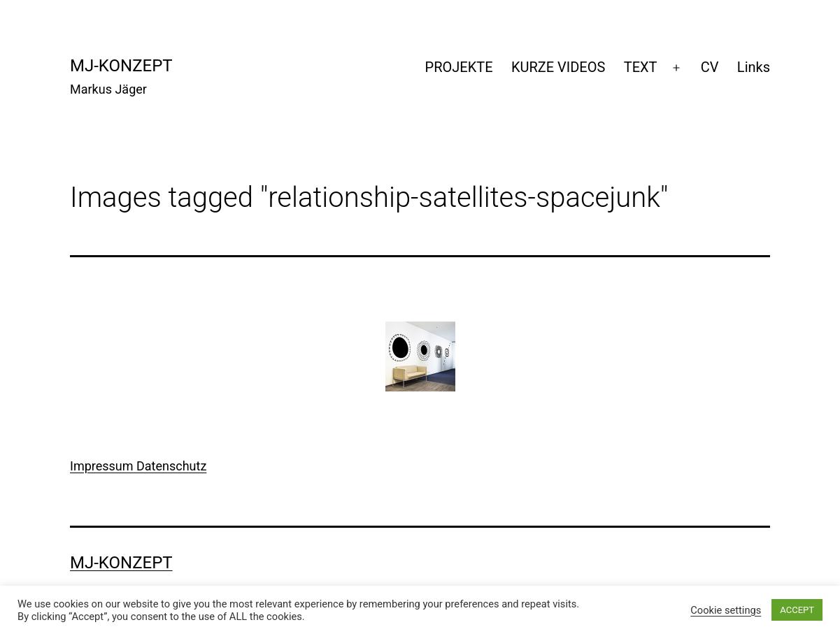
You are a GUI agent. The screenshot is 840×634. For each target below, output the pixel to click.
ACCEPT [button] (797, 610)
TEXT (641, 67)
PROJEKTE (459, 67)
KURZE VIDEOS (558, 67)
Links (754, 67)
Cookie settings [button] (726, 610)
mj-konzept (121, 66)
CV (710, 67)
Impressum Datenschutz (138, 466)
